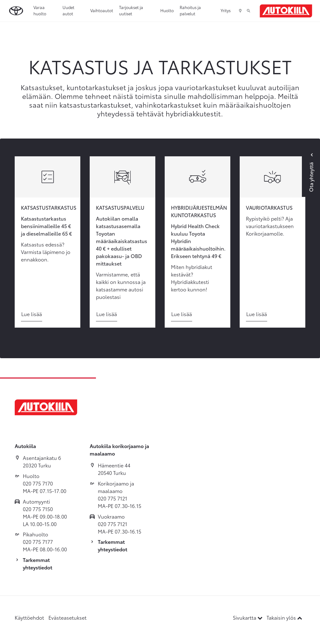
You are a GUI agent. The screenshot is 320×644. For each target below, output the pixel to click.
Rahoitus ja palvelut (190, 10)
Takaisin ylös (284, 617)
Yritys (226, 10)
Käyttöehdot (29, 617)
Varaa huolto (40, 10)
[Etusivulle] (286, 11)
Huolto (167, 10)
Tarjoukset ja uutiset (131, 10)
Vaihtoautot (102, 10)
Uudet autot (68, 10)
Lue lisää (32, 314)
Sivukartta (248, 617)
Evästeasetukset (67, 617)
